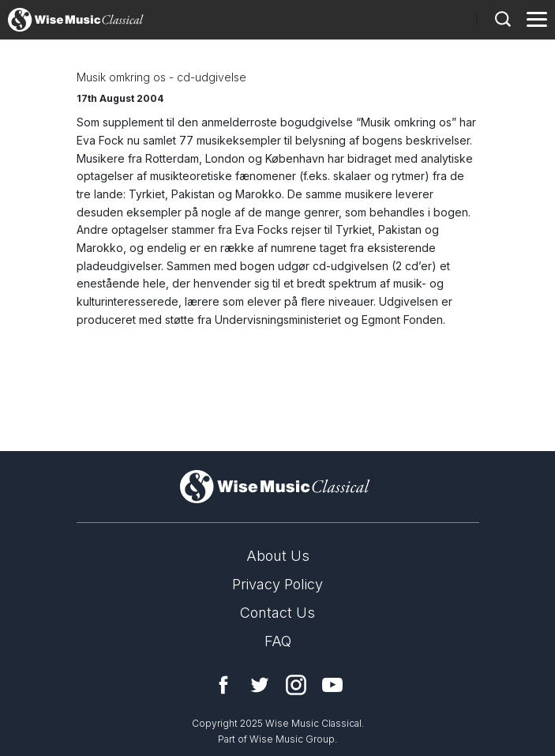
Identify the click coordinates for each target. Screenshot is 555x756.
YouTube (332, 685)
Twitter (260, 685)
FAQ (278, 641)
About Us (278, 556)
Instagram (296, 685)
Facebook (223, 685)
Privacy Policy (277, 584)
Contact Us (277, 613)
